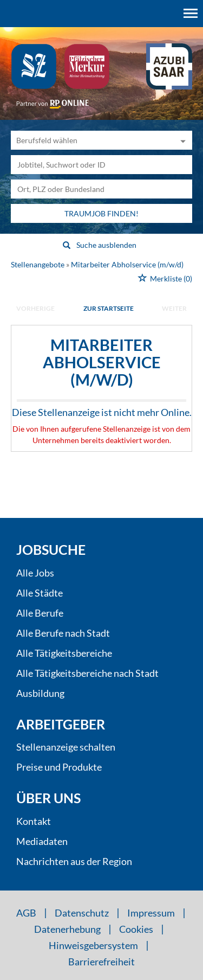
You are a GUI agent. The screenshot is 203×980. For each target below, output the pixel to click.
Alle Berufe (40, 613)
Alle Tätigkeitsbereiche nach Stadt (87, 673)
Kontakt (34, 821)
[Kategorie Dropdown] (181, 140)
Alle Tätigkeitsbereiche (64, 653)
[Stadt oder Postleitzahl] (101, 189)
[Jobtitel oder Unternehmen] (101, 165)
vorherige (35, 308)
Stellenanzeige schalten (66, 747)
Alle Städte (40, 593)
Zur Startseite (109, 308)
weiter (174, 308)
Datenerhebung (67, 929)
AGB (26, 913)
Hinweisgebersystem (93, 945)
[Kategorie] (91, 140)
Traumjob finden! (101, 213)
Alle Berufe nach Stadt (63, 633)
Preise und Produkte (59, 767)
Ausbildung (40, 693)
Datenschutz (82, 913)
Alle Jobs (35, 573)
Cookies (136, 929)
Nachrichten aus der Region (74, 861)
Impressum (151, 913)
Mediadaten (42, 841)
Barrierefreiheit (101, 962)
